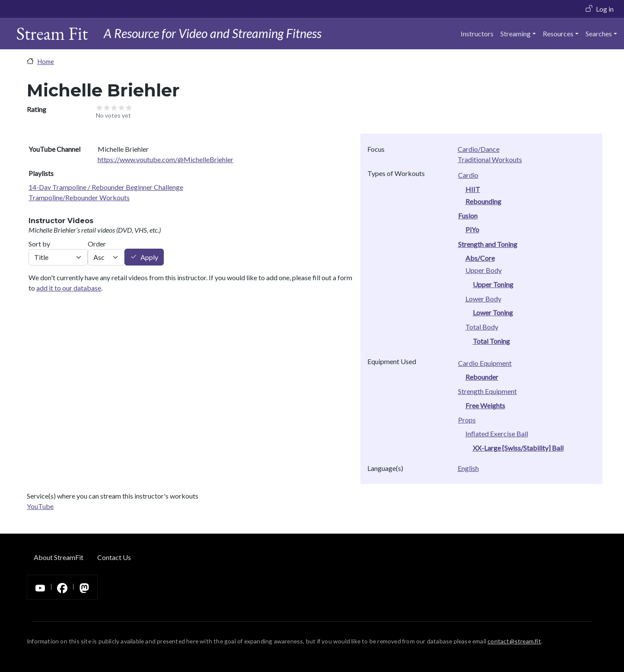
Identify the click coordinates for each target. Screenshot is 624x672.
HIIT (473, 189)
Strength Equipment (487, 391)
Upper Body (484, 270)
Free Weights (485, 405)
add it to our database (69, 288)
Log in (605, 9)
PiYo (472, 229)
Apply (149, 257)
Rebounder (482, 377)
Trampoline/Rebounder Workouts (79, 197)
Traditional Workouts (490, 159)
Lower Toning (493, 312)
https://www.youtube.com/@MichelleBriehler (166, 159)
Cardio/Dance (479, 149)
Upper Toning (493, 284)
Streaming (516, 34)
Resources (558, 34)
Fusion (468, 216)
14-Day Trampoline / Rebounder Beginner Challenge (106, 187)
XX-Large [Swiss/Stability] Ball (518, 448)
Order (97, 244)
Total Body (482, 327)
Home (46, 61)
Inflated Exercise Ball (497, 434)
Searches (599, 34)
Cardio (468, 175)
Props (467, 420)
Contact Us (114, 557)
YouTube (40, 506)
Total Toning (491, 341)
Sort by (39, 244)
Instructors (477, 34)
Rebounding (483, 201)
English (468, 468)
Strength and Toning (488, 244)
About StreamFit (59, 557)
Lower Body (483, 299)
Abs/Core (480, 258)
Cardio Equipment (485, 363)
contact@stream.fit (514, 641)
